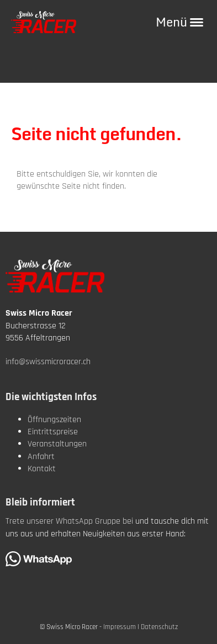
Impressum (120, 627)
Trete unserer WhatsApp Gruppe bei (69, 521)
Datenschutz (159, 627)
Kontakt (42, 469)
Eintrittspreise (53, 432)
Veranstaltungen (57, 444)
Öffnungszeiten (54, 420)
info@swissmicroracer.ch (48, 362)
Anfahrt (41, 457)
